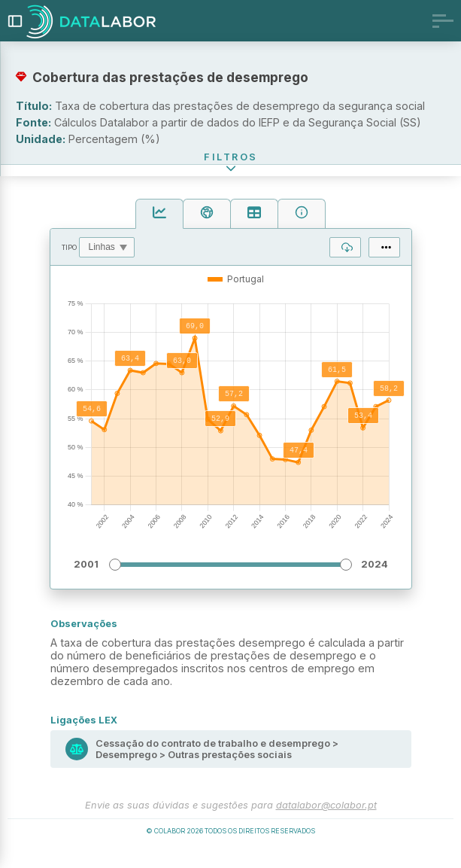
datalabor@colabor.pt (326, 823)
